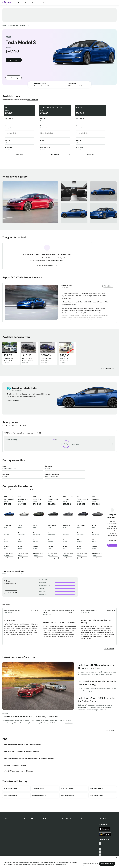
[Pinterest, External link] (100, 855)
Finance (45, 3)
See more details (14, 400)
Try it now (112, 545)
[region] (59, 862)
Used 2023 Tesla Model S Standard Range (28, 360)
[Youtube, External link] (100, 849)
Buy (19, 3)
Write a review (11, 592)
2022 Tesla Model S (68, 788)
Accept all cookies (107, 864)
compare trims (33, 100)
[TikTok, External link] (100, 844)
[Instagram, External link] (100, 852)
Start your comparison (47, 265)
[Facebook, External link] (100, 846)
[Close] (117, 858)
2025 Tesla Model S (10, 795)
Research (35, 3)
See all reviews (110, 649)
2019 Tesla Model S (96, 795)
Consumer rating (40, 83)
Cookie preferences (90, 864)
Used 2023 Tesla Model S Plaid (8, 360)
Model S (22, 25)
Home (4, 25)
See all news (111, 730)
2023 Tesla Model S (39, 795)
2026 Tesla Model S (10, 788)
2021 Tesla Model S (68, 795)
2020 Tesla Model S (96, 788)
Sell (26, 3)
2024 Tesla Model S (39, 788)
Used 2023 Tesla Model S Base (65, 360)
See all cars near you (108, 368)
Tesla (17, 25)
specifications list (57, 260)
